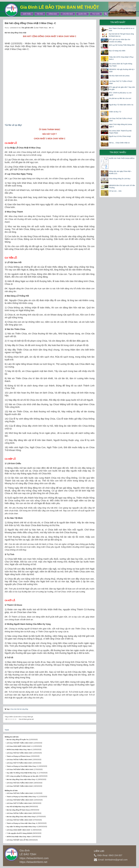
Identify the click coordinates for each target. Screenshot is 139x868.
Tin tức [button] (40, 14)
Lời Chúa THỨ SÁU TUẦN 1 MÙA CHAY (20, 793)
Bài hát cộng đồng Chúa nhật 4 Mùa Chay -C (22, 779)
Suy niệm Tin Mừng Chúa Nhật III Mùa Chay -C (22, 773)
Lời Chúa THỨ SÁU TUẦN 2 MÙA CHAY (20, 783)
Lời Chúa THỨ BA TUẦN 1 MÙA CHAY (19, 813)
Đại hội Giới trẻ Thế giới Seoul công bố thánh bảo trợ (121, 35)
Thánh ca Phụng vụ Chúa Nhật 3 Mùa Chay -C (22, 766)
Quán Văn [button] (82, 14)
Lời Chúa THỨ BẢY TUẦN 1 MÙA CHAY (20, 743)
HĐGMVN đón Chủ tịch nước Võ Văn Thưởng (122, 187)
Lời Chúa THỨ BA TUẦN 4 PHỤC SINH (121, 120)
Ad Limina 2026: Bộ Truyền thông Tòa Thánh (121, 65)
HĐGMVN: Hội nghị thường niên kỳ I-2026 (122, 70)
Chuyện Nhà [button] (68, 14)
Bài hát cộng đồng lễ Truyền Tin (17, 740)
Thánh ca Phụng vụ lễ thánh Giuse (18, 756)
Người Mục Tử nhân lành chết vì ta (121, 105)
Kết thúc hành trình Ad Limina (119, 76)
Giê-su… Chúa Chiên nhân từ (119, 143)
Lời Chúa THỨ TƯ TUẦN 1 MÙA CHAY (19, 803)
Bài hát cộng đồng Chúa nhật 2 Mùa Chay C (21, 817)
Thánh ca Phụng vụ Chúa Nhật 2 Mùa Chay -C (22, 797)
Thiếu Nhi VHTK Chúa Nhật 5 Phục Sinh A (121, 58)
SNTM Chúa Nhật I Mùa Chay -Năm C (19, 837)
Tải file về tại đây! (13, 125)
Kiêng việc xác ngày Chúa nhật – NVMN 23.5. (120, 172)
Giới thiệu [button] (27, 14)
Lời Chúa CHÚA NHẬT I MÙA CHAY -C (19, 830)
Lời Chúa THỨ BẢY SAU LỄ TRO (17, 840)
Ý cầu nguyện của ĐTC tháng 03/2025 (19, 833)
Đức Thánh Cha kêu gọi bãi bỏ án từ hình (122, 29)
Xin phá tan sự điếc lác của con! (120, 98)
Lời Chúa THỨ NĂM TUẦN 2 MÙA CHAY (20, 769)
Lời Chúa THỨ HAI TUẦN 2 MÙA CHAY (20, 753)
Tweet (7, 730)
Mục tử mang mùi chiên (117, 51)
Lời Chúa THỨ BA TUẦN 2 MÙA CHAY (19, 760)
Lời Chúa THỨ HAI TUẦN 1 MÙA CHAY (20, 820)
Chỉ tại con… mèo (115, 191)
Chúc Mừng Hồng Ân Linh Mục (120, 179)
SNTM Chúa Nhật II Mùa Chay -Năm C (19, 750)
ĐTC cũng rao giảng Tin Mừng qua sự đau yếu (22, 776)
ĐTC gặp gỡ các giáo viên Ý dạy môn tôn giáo (122, 88)
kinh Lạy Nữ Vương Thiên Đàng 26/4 (122, 45)
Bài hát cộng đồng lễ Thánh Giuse (18, 810)
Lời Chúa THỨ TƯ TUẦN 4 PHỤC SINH (121, 82)
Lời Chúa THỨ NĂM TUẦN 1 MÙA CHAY (20, 800)
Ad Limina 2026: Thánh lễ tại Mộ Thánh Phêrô (120, 132)
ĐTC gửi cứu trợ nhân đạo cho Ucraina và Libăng (120, 41)
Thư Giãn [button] (96, 14)
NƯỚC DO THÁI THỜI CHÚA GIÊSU (122, 158)
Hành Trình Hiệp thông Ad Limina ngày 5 (120, 125)
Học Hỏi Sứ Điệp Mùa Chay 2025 (18, 807)
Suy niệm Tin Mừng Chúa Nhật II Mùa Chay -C (22, 827)
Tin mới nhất (118, 22)
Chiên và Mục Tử (115, 112)
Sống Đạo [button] (53, 14)
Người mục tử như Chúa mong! (120, 136)
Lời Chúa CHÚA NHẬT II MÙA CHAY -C (20, 746)
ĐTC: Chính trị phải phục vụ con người (120, 94)
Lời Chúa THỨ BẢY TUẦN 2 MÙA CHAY (20, 786)
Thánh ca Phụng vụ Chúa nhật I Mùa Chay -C (22, 823)
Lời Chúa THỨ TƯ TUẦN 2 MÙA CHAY (19, 763)
